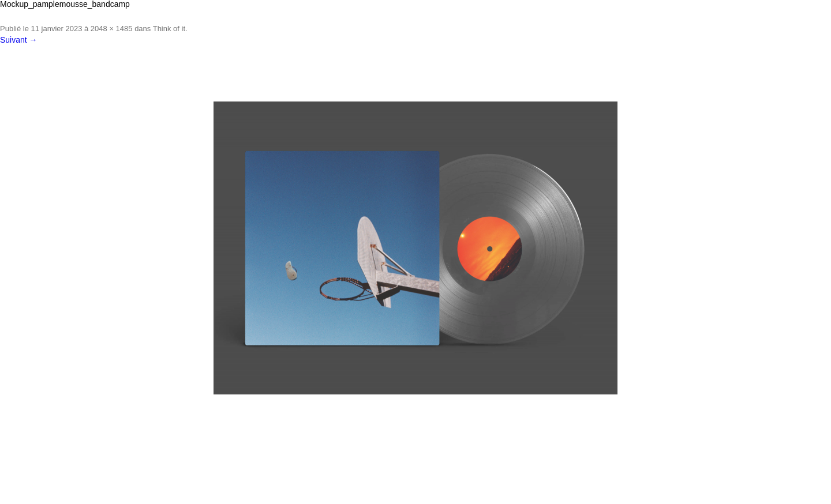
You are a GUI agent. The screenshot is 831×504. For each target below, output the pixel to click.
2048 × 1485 (112, 29)
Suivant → (19, 40)
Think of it (169, 29)
